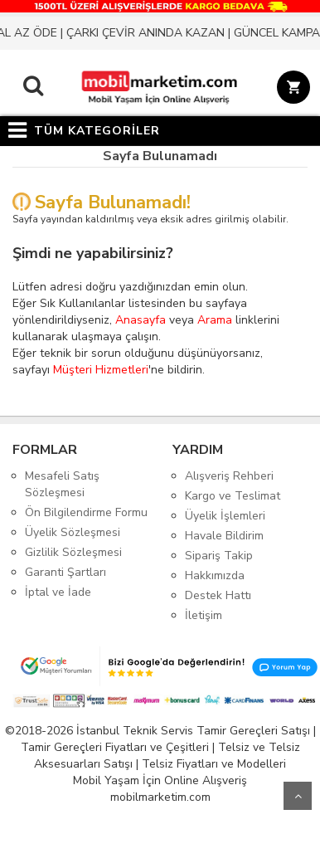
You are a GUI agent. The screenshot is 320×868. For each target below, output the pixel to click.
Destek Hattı (218, 595)
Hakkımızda (215, 575)
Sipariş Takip (219, 556)
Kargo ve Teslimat (233, 496)
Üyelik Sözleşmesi (73, 532)
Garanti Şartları (65, 572)
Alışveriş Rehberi (229, 476)
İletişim (204, 615)
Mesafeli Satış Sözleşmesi (62, 484)
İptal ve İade (58, 592)
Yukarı (298, 796)
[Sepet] (291, 90)
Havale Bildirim (224, 536)
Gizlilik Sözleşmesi (73, 552)
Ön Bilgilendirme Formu (86, 512)
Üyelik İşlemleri (225, 516)
